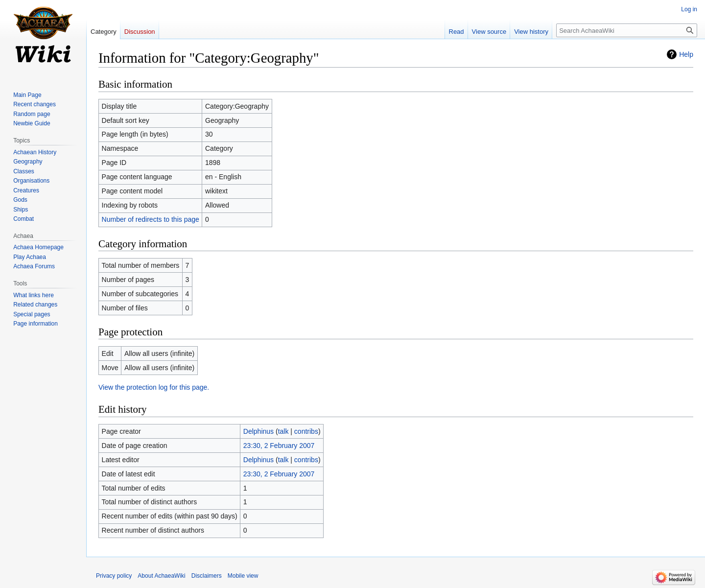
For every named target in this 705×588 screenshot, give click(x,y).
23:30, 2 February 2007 (279, 446)
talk (283, 431)
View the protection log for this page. (154, 387)
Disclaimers (207, 576)
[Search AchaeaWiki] (627, 30)
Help (686, 54)
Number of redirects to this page (151, 219)
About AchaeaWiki (161, 576)
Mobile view (243, 576)
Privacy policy (114, 576)
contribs (306, 431)
